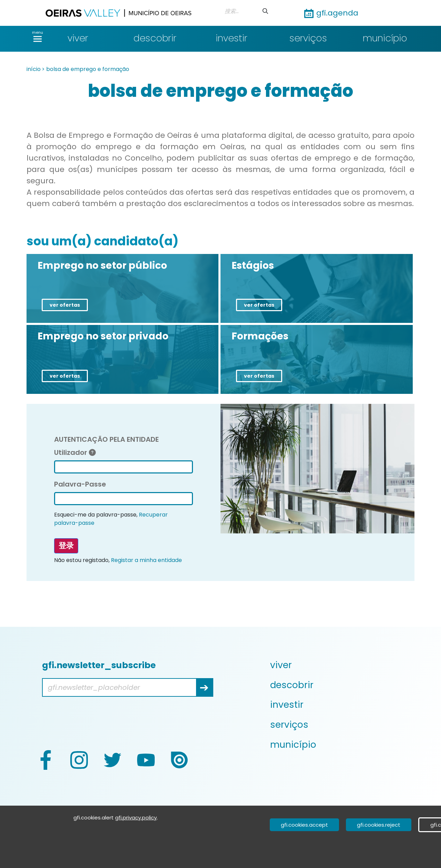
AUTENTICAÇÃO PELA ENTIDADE (106, 439)
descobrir (155, 38)
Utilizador (75, 452)
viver (78, 38)
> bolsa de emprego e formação (85, 69)
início (34, 69)
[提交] (265, 11)
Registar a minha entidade (146, 560)
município (385, 38)
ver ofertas (65, 305)
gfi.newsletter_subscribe (99, 665)
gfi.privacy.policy (136, 818)
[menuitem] (342, 665)
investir (232, 38)
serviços (308, 38)
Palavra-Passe (80, 484)
